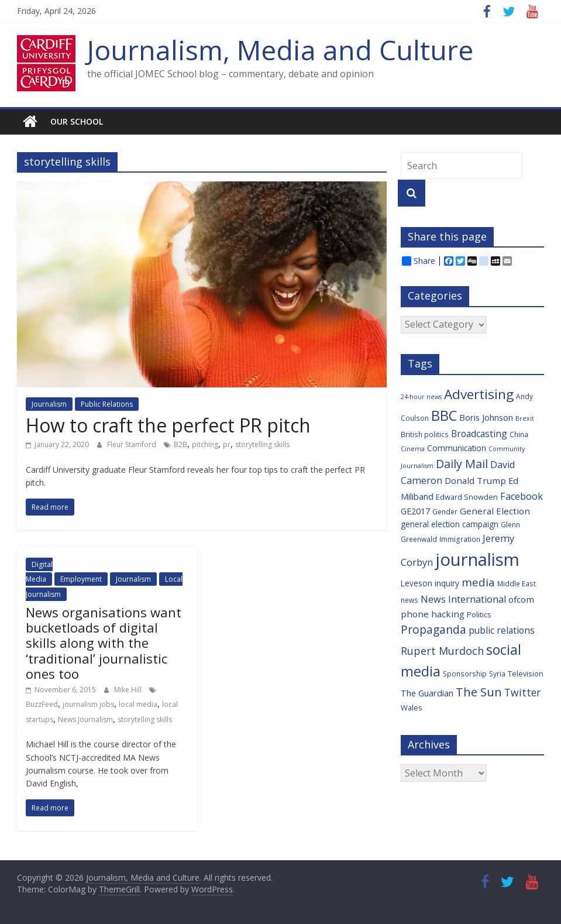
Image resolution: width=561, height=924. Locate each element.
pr (227, 444)
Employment (81, 579)
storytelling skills (262, 444)
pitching (205, 444)
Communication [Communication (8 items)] (457, 448)
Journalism (49, 404)
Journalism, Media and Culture (280, 50)
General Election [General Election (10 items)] (495, 511)
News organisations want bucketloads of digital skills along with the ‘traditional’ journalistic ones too (104, 643)
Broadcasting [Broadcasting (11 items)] (479, 434)
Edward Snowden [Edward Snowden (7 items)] (467, 497)
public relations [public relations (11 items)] (502, 630)
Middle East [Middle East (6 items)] (517, 583)
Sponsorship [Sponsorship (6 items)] (465, 674)
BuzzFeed (42, 704)
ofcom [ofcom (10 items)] (521, 599)
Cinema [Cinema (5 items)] (413, 449)
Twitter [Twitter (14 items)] (522, 692)
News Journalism (85, 719)
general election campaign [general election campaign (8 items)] (450, 524)
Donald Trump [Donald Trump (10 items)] (475, 480)
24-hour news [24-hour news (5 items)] (421, 397)
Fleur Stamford (132, 444)
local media (138, 704)
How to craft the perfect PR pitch (168, 425)
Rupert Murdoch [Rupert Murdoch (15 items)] (442, 651)
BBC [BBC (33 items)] (444, 415)
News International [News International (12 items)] (463, 599)
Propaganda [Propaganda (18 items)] (433, 629)
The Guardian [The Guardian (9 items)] (427, 693)
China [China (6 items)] (519, 434)
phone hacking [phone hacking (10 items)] (433, 614)
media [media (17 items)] (478, 582)
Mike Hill (129, 690)
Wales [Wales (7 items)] (412, 707)
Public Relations (107, 404)
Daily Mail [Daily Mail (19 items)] (462, 464)
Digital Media (39, 572)
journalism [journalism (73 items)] (477, 559)
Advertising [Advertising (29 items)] (479, 394)
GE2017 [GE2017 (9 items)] (415, 511)
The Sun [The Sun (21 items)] (479, 692)
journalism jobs (88, 704)
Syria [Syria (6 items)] (497, 674)
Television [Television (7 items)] (526, 674)
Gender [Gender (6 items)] (445, 511)
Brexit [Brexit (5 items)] (525, 418)
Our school (77, 121)
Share (419, 261)
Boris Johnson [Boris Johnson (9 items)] (486, 418)
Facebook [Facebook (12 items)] (522, 496)
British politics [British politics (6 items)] (425, 434)
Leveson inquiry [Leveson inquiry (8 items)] (430, 583)
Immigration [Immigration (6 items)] (460, 539)
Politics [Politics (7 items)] (479, 614)
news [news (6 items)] (409, 600)
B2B (180, 444)
